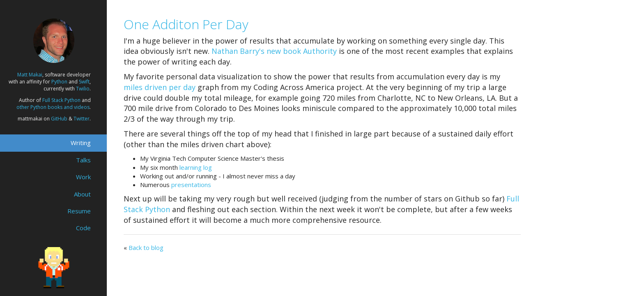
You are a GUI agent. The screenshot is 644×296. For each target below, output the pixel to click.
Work (83, 177)
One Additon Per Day (186, 24)
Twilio (83, 89)
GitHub (59, 119)
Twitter (82, 119)
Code (83, 228)
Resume (79, 211)
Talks (83, 160)
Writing (81, 143)
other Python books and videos (53, 107)
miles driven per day (160, 87)
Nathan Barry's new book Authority (274, 51)
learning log (196, 167)
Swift (84, 82)
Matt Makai (30, 75)
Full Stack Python (61, 100)
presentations (191, 185)
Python (59, 82)
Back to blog (146, 247)
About (82, 194)
